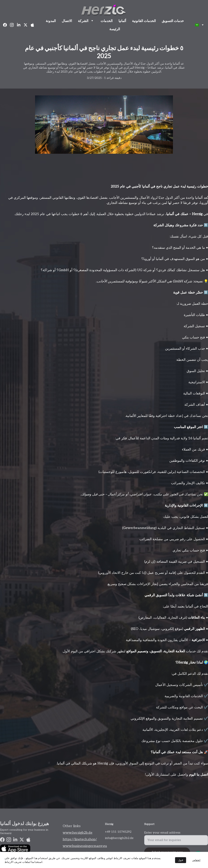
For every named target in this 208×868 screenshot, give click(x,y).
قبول (181, 860)
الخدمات (107, 21)
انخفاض (196, 860)
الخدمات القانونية (144, 21)
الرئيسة (115, 29)
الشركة (83, 21)
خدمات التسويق (173, 21)
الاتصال (67, 21)
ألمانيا (122, 21)
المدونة (51, 21)
